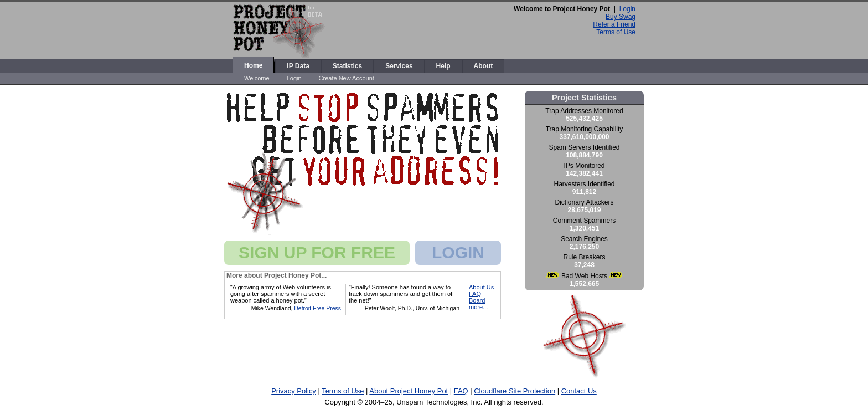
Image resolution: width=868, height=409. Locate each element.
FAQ (475, 294)
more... (478, 307)
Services (399, 66)
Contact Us (579, 391)
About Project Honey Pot (409, 391)
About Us (481, 287)
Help (443, 66)
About (484, 66)
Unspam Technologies (432, 402)
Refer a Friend (614, 24)
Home (253, 65)
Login (627, 9)
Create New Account (347, 78)
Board (477, 300)
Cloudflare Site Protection (515, 391)
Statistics (347, 66)
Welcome (257, 78)
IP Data (298, 66)
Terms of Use (616, 32)
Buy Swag (621, 17)
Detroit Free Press (317, 308)
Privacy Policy (294, 391)
